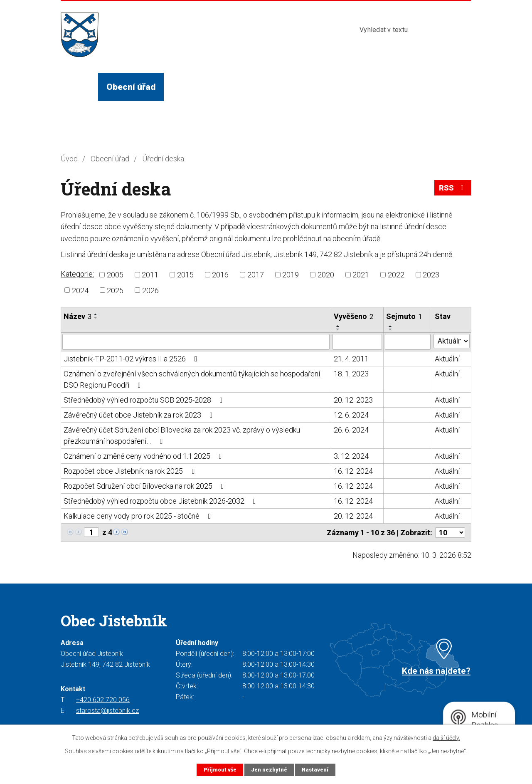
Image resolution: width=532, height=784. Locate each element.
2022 (396, 275)
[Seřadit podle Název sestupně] (96, 318)
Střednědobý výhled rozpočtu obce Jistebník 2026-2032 (161, 501)
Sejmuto (404, 316)
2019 (291, 275)
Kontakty (390, 87)
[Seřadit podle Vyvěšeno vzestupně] (338, 326)
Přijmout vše (220, 770)
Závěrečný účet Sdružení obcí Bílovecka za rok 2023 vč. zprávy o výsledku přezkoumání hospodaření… (182, 435)
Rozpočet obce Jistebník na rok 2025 (131, 471)
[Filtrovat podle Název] (196, 342)
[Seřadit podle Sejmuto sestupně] (391, 329)
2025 (115, 290)
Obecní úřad (131, 87)
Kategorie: (77, 274)
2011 (150, 275)
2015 (185, 275)
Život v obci (196, 87)
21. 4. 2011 (351, 359)
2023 (431, 275)
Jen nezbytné (269, 770)
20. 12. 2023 (353, 400)
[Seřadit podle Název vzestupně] (96, 314)
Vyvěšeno (353, 316)
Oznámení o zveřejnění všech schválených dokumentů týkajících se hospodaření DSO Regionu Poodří (192, 379)
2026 (150, 290)
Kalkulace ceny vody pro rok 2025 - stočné (139, 516)
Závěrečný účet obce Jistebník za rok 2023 (140, 415)
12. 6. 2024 (351, 415)
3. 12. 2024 (351, 456)
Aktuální (447, 359)
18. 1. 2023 (351, 374)
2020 (326, 275)
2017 (256, 275)
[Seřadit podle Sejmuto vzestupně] (391, 326)
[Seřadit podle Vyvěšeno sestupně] (338, 329)
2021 (361, 275)
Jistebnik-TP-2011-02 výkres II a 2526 (132, 359)
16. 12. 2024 (353, 471)
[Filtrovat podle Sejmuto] (408, 342)
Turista (340, 87)
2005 (115, 275)
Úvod (79, 87)
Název (78, 316)
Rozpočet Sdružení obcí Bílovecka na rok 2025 (145, 486)
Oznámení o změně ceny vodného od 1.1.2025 (144, 456)
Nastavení (315, 770)
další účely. (446, 738)
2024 (80, 290)
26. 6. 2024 (351, 430)
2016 (220, 275)
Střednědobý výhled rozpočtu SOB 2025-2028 (145, 400)
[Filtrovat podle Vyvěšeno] (357, 342)
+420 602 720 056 (103, 700)
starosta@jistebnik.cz (107, 711)
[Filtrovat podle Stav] (452, 341)
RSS (453, 188)
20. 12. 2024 (353, 516)
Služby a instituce (273, 87)
